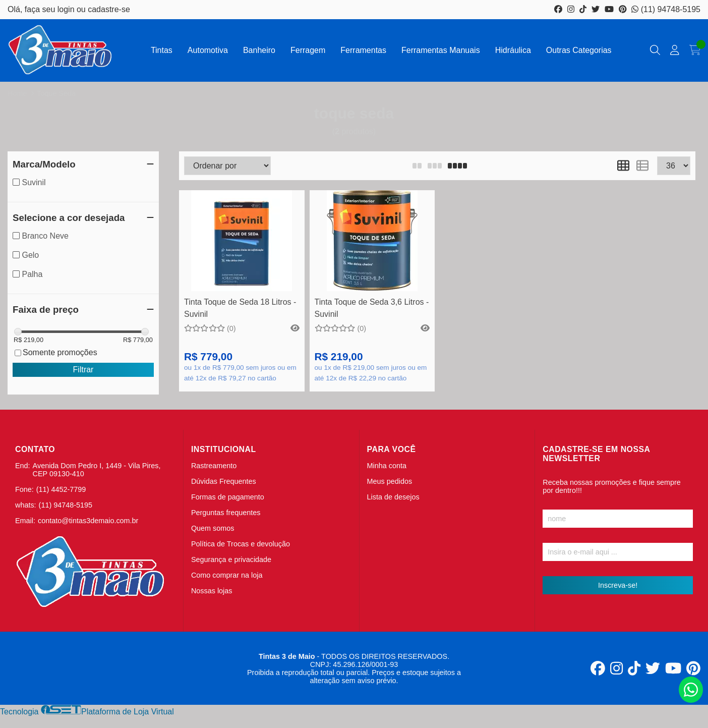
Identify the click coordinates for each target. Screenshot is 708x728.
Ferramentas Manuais (441, 50)
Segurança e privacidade (231, 559)
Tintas (162, 50)
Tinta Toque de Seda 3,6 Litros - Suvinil (372, 308)
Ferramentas (363, 50)
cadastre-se (109, 9)
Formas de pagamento (228, 497)
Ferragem (308, 50)
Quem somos (213, 528)
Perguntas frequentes (226, 513)
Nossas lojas (212, 591)
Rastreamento (214, 466)
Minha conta (387, 466)
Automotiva (208, 50)
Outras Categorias (579, 50)
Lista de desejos (393, 497)
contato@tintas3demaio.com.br (88, 521)
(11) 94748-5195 (666, 9)
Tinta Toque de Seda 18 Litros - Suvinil (240, 308)
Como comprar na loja (227, 575)
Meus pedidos (390, 481)
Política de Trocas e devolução (241, 544)
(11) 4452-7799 (61, 489)
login (67, 9)
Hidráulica (513, 50)
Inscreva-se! (618, 585)
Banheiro (259, 50)
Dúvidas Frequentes (224, 481)
